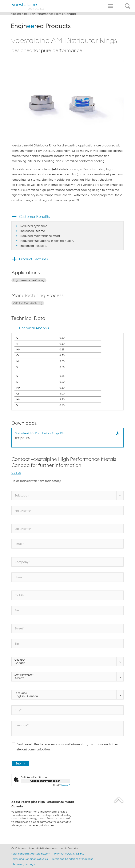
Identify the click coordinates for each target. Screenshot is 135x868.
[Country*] (67, 662)
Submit (20, 763)
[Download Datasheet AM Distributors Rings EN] (40, 436)
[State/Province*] (67, 677)
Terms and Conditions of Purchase (73, 859)
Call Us (16, 473)
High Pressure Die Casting (29, 280)
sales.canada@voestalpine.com (31, 854)
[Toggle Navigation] (111, 6)
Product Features (33, 259)
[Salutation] (67, 495)
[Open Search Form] (128, 4)
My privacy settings (23, 864)
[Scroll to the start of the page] (119, 800)
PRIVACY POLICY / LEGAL (69, 854)
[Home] (28, 6)
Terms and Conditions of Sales (30, 859)
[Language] (67, 695)
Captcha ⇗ (62, 785)
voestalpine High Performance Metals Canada (44, 14)
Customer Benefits (34, 216)
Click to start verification (45, 781)
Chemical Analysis (34, 328)
